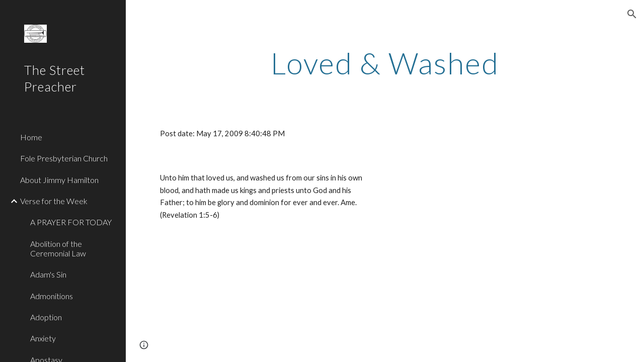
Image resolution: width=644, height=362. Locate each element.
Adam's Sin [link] (48, 274)
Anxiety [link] (43, 338)
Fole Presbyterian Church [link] (64, 158)
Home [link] (31, 137)
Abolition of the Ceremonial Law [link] (58, 248)
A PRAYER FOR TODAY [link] (71, 222)
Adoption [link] (46, 317)
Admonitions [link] (52, 296)
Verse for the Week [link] (54, 201)
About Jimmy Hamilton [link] (59, 180)
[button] (632, 14)
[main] (385, 63)
